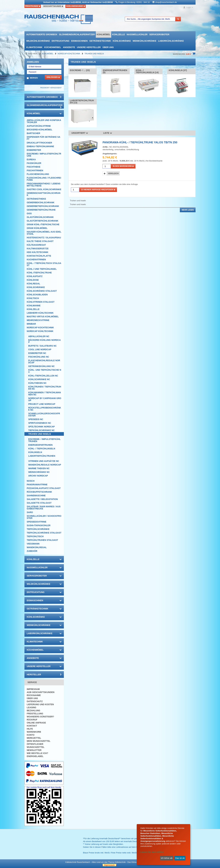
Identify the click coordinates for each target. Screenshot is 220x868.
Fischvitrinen (35, 170)
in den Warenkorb (123, 166)
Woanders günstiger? (40, 717)
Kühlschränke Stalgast (42, 291)
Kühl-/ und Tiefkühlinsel (42, 269)
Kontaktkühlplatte (39, 256)
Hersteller (44, 675)
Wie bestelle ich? (37, 753)
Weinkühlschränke (144, 41)
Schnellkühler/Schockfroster (44, 415)
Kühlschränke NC (39, 379)
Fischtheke (34, 167)
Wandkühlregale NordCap (45, 465)
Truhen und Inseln (94, 54)
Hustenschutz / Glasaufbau (44, 238)
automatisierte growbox (42, 34)
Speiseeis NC (36, 419)
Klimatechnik (34, 47)
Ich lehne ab (167, 858)
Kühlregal (33, 284)
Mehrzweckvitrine (38, 320)
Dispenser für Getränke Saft (43, 138)
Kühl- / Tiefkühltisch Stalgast (44, 264)
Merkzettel (34, 738)
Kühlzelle (118, 34)
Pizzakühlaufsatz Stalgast (44, 488)
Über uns (108, 47)
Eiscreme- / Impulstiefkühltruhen (44, 440)
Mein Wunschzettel (39, 741)
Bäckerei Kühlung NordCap (44, 341)
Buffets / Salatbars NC (42, 346)
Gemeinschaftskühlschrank (44, 194)
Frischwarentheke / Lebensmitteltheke (44, 185)
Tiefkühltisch (35, 536)
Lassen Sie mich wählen (152, 852)
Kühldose (33, 280)
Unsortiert (80, 133)
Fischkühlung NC (39, 357)
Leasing (31, 707)
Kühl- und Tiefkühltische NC (45, 371)
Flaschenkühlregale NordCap (44, 362)
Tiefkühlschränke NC (41, 430)
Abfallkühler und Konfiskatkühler (44, 121)
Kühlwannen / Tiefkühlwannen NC (45, 394)
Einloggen (53, 77)
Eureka (31, 159)
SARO (30, 512)
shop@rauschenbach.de (166, 2)
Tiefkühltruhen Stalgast (42, 540)
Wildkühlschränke (38, 41)
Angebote (69, 47)
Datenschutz (35, 701)
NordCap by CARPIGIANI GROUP (45, 399)
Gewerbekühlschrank (41, 202)
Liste (108, 133)
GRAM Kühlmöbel (37, 228)
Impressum (33, 689)
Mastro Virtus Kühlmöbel (43, 317)
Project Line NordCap (42, 404)
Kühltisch (33, 298)
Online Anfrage (36, 723)
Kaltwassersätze (38, 249)
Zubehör (32, 551)
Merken (34, 78)
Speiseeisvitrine (37, 522)
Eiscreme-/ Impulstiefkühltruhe (44, 155)
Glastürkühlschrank (40, 217)
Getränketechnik (100, 41)
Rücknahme (34, 695)
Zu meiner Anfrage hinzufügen (98, 190)
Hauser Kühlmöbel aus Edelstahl (44, 233)
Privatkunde (33, 6)
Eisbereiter (34, 150)
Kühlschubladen (37, 295)
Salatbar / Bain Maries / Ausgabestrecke (44, 508)
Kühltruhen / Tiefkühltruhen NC (45, 388)
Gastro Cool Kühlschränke (44, 189)
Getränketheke (36, 199)
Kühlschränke (122, 41)
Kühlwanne (34, 306)
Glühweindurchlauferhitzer (77, 34)
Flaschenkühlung (38, 174)
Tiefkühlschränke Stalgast (44, 533)
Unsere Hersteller (89, 47)
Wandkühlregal (37, 547)
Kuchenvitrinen (36, 260)
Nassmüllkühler (137, 34)
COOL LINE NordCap (40, 349)
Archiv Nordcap (38, 476)
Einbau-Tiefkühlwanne (40, 146)
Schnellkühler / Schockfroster (44, 517)
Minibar (31, 324)
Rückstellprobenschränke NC (45, 409)
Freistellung (35, 714)
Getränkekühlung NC (41, 366)
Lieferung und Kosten (40, 704)
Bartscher (33, 133)
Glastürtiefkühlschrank (43, 221)
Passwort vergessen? (51, 88)
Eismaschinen (79, 41)
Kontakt (32, 726)
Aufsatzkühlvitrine (39, 126)
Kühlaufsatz (35, 276)
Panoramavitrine (37, 485)
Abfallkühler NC (39, 336)
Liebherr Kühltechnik (40, 313)
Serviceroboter (159, 34)
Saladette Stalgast (39, 503)
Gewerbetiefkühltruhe (41, 210)
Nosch (31, 481)
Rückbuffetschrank (39, 492)
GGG (29, 213)
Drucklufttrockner (39, 143)
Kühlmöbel (104, 34)
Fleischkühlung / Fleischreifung (44, 179)
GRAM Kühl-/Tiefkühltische (43, 224)
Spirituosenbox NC (40, 423)
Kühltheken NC (37, 383)
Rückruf (32, 720)
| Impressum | (109, 865)
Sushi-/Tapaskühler (39, 525)
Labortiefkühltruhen (42, 456)
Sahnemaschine (36, 496)
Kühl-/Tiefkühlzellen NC (43, 376)
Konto (31, 735)
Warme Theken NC (39, 468)
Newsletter (34, 750)
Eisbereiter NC (37, 353)
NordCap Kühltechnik (69, 54)
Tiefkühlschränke (38, 529)
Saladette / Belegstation (42, 499)
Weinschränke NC (39, 472)
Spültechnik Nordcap (41, 427)
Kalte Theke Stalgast (40, 241)
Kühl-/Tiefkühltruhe (39, 273)
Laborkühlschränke (171, 41)
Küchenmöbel (53, 47)
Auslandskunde (76, 6)
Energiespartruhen (40, 445)
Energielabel (35, 756)
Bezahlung (33, 711)
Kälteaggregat (36, 245)
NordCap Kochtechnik (40, 328)
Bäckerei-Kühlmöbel (39, 130)
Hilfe (30, 729)
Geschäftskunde (53, 6)
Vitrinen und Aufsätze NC (44, 461)
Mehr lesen (188, 210)
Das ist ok (180, 858)
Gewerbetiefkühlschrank (43, 206)
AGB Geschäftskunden (41, 692)
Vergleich (113, 174)
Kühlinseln (35, 452)
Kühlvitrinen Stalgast (41, 302)
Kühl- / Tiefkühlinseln (42, 449)
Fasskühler (34, 163)
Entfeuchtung (61, 41)
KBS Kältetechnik (38, 252)
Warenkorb (34, 732)
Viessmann (33, 544)
